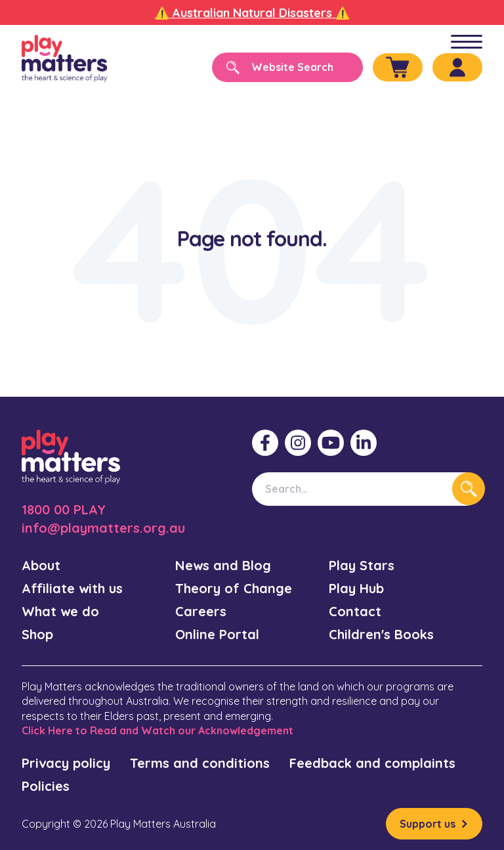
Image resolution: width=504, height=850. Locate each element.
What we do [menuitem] (60, 611)
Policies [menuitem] (46, 786)
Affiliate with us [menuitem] (72, 588)
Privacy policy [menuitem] (66, 763)
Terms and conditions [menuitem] (200, 763)
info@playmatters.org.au (103, 528)
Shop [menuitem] (37, 634)
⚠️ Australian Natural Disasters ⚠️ (252, 13)
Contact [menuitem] (355, 611)
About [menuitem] (41, 565)
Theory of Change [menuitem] (234, 588)
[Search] (287, 67)
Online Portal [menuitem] (217, 634)
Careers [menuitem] (201, 611)
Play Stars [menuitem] (362, 565)
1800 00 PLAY (64, 509)
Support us (428, 824)
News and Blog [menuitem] (223, 565)
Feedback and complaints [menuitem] (372, 763)
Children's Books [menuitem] (381, 634)
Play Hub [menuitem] (356, 588)
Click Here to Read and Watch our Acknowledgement (157, 730)
